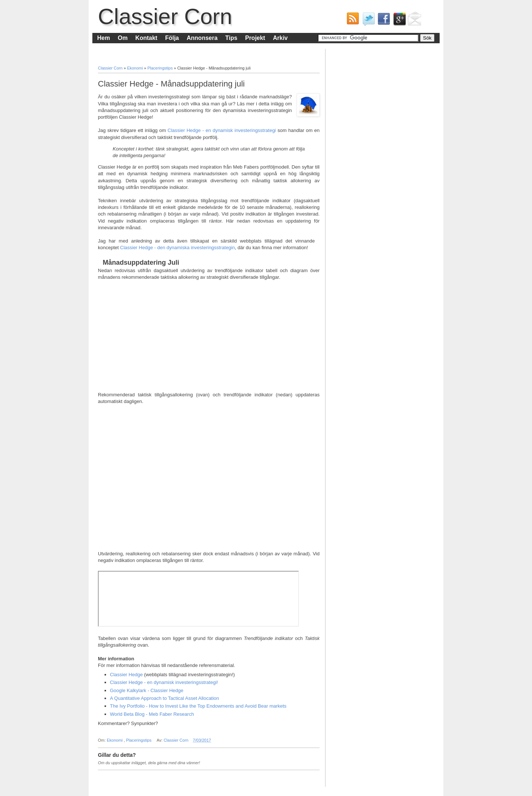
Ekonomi (136, 68)
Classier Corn (165, 16)
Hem (104, 38)
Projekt (255, 38)
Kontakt (146, 38)
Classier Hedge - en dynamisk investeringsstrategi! (164, 682)
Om (123, 38)
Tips (231, 38)
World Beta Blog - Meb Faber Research (152, 714)
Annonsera (202, 38)
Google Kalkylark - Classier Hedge (147, 690)
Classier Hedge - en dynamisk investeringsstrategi (222, 130)
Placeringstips (161, 68)
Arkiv (280, 38)
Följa (172, 38)
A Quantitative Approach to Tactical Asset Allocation (165, 698)
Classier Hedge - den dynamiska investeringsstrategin (178, 248)
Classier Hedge (127, 675)
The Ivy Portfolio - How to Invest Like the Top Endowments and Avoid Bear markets (198, 706)
